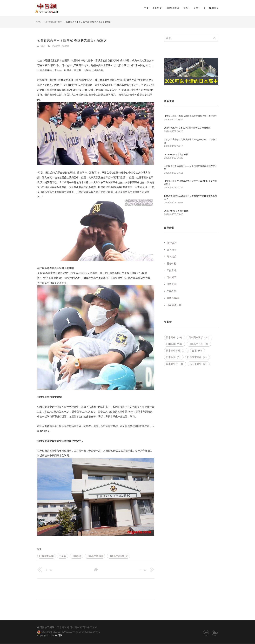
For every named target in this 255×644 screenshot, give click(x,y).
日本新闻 (49, 22)
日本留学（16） (175, 344)
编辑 (43, 46)
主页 (146, 8)
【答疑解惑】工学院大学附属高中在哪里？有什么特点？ (191, 116)
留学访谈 (171, 243)
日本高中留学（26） (200, 337)
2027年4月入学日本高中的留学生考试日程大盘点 (187, 128)
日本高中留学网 (78, 627)
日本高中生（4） (175, 364)
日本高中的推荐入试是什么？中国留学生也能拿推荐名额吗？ (191, 198)
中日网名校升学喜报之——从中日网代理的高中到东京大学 (191, 168)
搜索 (214, 8)
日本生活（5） (174, 357)
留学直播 (171, 284)
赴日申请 (157, 8)
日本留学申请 (172, 8)
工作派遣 (171, 270)
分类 (197, 8)
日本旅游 (171, 257)
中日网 (59, 635)
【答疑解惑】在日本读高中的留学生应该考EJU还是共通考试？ (190, 183)
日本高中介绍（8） (199, 344)
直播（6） (197, 351)
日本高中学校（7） (176, 351)
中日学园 (92, 627)
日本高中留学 (46, 556)
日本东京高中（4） (197, 357)
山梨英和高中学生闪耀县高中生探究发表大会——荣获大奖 (191, 141)
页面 (186, 8)
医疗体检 (171, 264)
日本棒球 (76, 556)
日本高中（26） (175, 337)
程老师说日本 (174, 305)
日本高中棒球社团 (118, 556)
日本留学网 (63, 627)
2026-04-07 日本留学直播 (176, 154)
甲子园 (63, 556)
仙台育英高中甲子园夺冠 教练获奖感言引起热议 (72, 40)
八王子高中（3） (199, 364)
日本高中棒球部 (95, 556)
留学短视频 (173, 298)
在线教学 (171, 291)
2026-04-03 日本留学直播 (176, 211)
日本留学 (58, 22)
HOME (38, 22)
